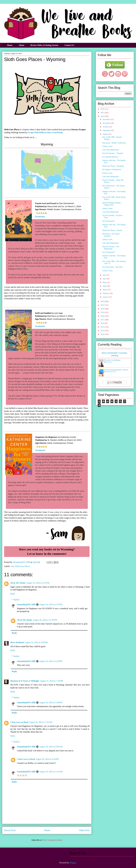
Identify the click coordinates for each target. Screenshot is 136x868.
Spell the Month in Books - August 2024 (112, 204)
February (106, 293)
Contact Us (69, 45)
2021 (103, 305)
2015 (103, 327)
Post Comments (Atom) (52, 840)
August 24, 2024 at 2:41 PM (38, 583)
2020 (103, 309)
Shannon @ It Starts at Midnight (25, 681)
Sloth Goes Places (22, 566)
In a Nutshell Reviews (110, 157)
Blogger (73, 863)
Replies (17, 600)
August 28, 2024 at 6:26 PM (47, 759)
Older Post (84, 830)
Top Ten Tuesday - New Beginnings (111, 248)
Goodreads (40, 216)
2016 (103, 323)
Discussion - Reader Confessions (114, 143)
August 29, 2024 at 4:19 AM (51, 772)
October (106, 127)
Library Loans (107, 146)
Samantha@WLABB (26, 604)
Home (10, 45)
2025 (103, 113)
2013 (103, 334)
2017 (103, 320)
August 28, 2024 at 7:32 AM (41, 722)
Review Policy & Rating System (44, 45)
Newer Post (10, 830)
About (21, 45)
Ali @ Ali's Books (18, 583)
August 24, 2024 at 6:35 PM (51, 604)
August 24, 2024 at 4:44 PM (36, 642)
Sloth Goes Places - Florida (112, 230)
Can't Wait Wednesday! (111, 150)
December (107, 119)
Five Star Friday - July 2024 (112, 267)
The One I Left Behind (112, 360)
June (105, 279)
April (105, 286)
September (107, 130)
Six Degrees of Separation (112, 169)
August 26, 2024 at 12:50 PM (45, 620)
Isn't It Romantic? (109, 221)
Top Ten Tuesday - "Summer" (113, 153)
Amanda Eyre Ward (111, 372)
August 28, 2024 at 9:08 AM (51, 747)
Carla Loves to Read (19, 722)
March (105, 290)
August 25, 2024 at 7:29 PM (51, 681)
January (106, 297)
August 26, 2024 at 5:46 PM (51, 702)
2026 (103, 109)
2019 (103, 312)
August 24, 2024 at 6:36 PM (51, 661)
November (107, 123)
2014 (103, 331)
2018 (103, 316)
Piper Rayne (109, 362)
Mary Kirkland (17, 642)
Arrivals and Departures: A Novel (116, 370)
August (105, 134)
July (104, 275)
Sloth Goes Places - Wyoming (113, 166)
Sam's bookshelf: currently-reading (115, 354)
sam (12, 566)
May (105, 282)
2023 (103, 301)
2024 (103, 116)
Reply (13, 594)
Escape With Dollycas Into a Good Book (45, 132)
